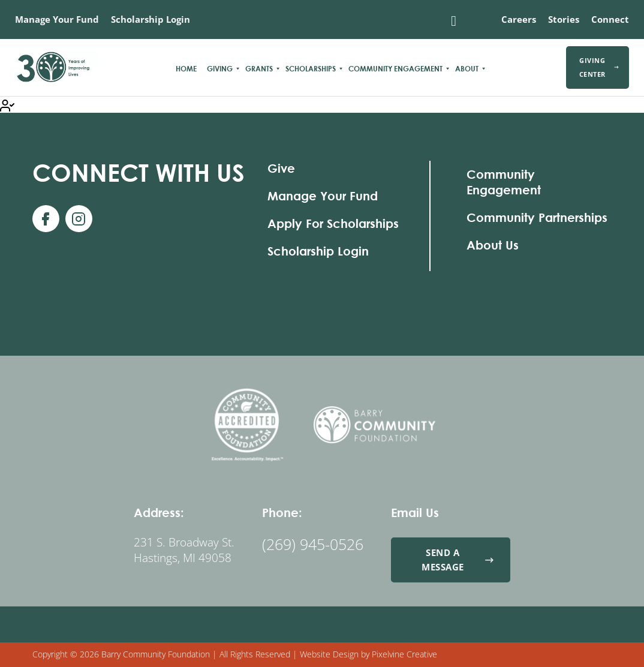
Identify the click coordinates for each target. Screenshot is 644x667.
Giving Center (599, 67)
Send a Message (458, 559)
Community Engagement (395, 68)
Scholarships (311, 68)
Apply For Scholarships (333, 223)
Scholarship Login (151, 19)
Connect (610, 19)
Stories (564, 19)
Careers (519, 19)
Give (281, 168)
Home (186, 68)
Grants (259, 68)
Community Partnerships (537, 217)
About (467, 68)
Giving (220, 68)
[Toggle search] (454, 21)
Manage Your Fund (57, 19)
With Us (139, 172)
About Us (493, 245)
